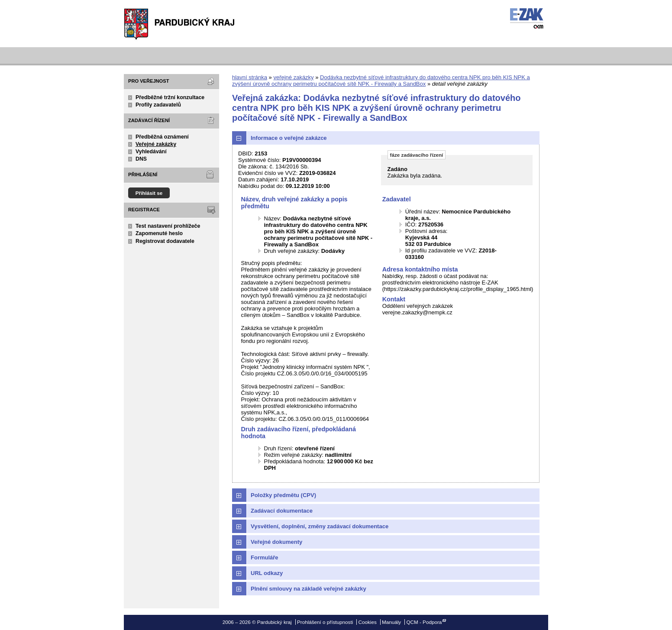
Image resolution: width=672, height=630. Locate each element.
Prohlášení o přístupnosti (325, 622)
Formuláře (265, 557)
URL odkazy (267, 573)
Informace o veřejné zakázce (289, 138)
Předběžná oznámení (162, 137)
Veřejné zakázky (156, 144)
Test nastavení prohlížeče (168, 226)
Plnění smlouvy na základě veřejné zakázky (309, 589)
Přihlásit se (149, 193)
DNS (141, 159)
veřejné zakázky (293, 77)
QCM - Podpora (424, 622)
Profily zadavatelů (158, 105)
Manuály (391, 622)
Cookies (368, 622)
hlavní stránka (250, 77)
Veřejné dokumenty (276, 542)
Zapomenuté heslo (159, 233)
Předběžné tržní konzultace (170, 97)
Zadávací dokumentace (282, 511)
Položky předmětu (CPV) (283, 495)
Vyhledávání (151, 152)
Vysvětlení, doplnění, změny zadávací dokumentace (320, 526)
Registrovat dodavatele (165, 241)
